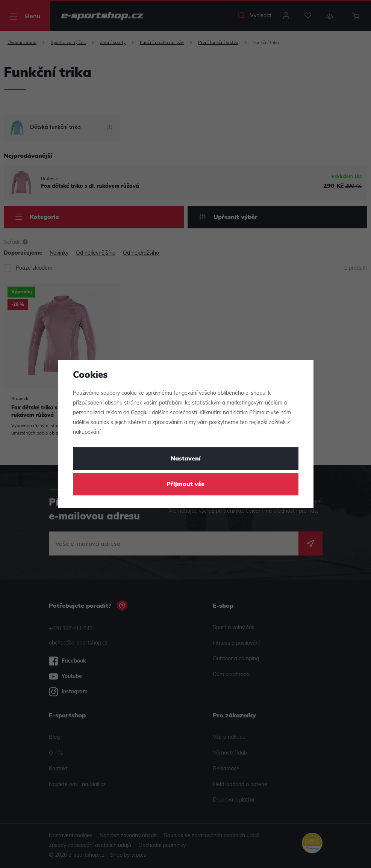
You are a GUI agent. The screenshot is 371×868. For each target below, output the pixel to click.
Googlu (139, 413)
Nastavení (186, 459)
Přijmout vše (185, 485)
